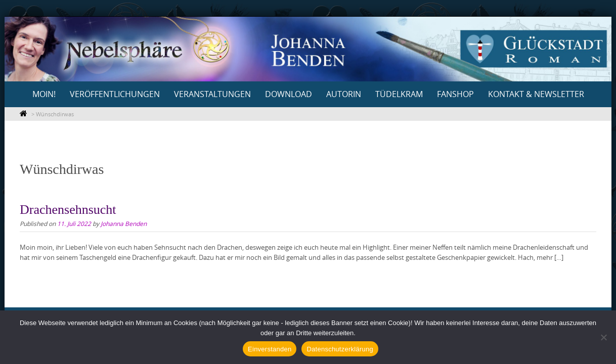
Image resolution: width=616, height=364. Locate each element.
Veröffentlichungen (115, 94)
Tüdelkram (399, 94)
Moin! (44, 94)
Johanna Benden (124, 223)
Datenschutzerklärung (340, 349)
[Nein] (603, 337)
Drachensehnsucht (68, 210)
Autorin (344, 94)
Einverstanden (270, 349)
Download (289, 94)
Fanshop (455, 94)
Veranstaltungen (212, 94)
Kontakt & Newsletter (536, 94)
